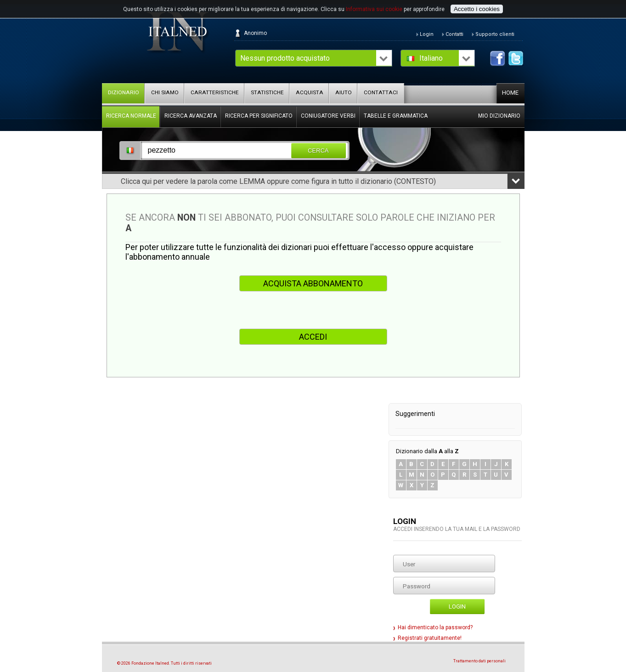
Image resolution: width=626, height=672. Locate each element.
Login (457, 607)
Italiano (431, 58)
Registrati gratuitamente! (430, 638)
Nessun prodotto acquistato (285, 58)
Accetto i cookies (477, 9)
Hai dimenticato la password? (435, 627)
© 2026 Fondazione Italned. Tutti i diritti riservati (164, 663)
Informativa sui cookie (374, 9)
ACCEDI (313, 337)
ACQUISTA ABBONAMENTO (313, 283)
